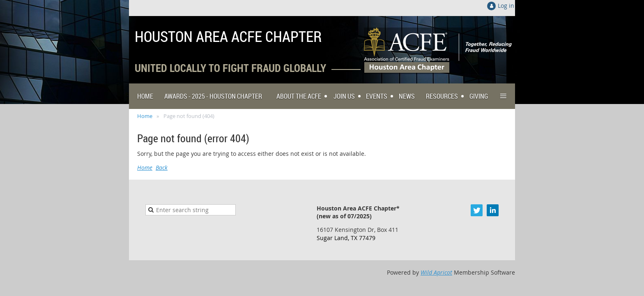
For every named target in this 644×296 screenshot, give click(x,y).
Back (162, 168)
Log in (506, 6)
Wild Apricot (436, 272)
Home (145, 116)
